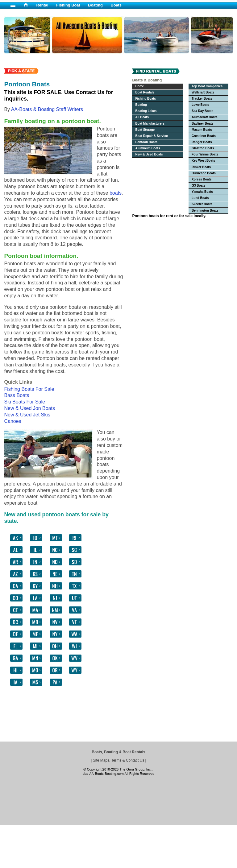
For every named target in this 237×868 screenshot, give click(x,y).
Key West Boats (203, 161)
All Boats (142, 117)
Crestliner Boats (204, 136)
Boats (116, 5)
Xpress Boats (202, 179)
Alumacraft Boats (204, 117)
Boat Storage (145, 130)
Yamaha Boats (202, 192)
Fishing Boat (68, 5)
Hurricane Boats (204, 173)
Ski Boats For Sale (25, 402)
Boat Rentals (145, 92)
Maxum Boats (202, 130)
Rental (42, 5)
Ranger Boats (202, 142)
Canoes (12, 421)
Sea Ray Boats (202, 111)
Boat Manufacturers (150, 124)
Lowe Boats (200, 105)
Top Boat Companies (207, 86)
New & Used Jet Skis (27, 415)
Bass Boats (17, 395)
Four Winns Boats (205, 154)
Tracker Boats (202, 99)
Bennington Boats (205, 211)
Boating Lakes (146, 111)
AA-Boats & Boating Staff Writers (47, 109)
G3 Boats (198, 186)
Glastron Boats (203, 148)
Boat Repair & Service (151, 136)
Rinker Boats (201, 167)
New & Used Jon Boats (29, 408)
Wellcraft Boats (203, 92)
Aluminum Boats (148, 148)
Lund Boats (200, 198)
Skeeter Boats (202, 204)
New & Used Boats (149, 154)
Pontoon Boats (146, 142)
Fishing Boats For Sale (29, 389)
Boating (95, 5)
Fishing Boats (146, 99)
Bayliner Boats (203, 124)
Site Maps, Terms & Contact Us (119, 760)
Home (139, 86)
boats (116, 193)
